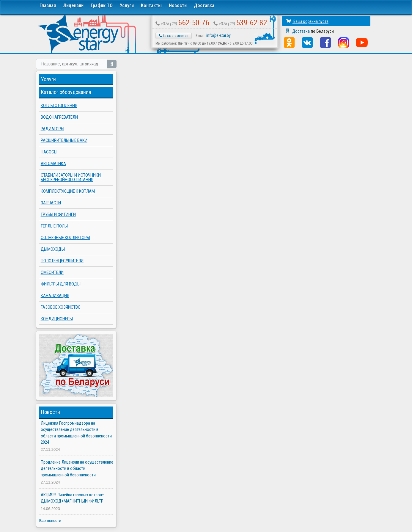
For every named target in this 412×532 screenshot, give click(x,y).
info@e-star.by (218, 35)
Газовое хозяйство (61, 307)
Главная (48, 6)
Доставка (204, 6)
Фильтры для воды (61, 284)
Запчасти (51, 203)
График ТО (102, 6)
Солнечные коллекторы (65, 238)
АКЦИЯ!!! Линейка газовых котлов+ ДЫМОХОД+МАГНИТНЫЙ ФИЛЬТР (72, 498)
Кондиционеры (57, 319)
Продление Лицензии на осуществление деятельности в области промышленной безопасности (77, 469)
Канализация (55, 296)
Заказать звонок (174, 36)
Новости (178, 6)
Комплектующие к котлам (68, 191)
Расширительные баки (64, 140)
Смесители (52, 272)
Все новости (50, 521)
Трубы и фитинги (58, 214)
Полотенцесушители (62, 261)
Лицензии (73, 6)
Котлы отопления (59, 106)
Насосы (49, 152)
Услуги (127, 6)
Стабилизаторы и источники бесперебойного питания (71, 177)
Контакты (151, 6)
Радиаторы (52, 129)
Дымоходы (53, 249)
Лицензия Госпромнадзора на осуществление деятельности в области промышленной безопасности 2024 (76, 433)
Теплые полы (54, 226)
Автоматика (53, 164)
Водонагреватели (59, 117)
